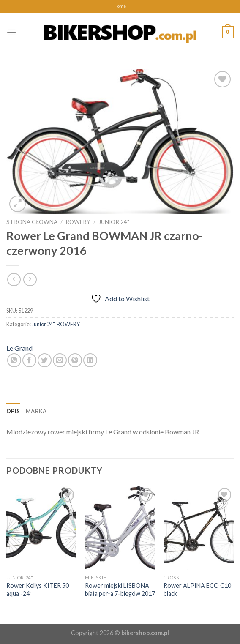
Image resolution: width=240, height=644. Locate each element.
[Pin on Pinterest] (75, 360)
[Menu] (11, 32)
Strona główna (32, 222)
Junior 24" (114, 222)
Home (120, 6)
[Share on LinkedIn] (90, 360)
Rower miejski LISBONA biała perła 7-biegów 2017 (120, 589)
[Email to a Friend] (60, 360)
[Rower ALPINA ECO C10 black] (199, 528)
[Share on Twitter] (45, 360)
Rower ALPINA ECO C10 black (197, 589)
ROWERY (78, 222)
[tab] (13, 411)
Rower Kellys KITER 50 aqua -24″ (38, 589)
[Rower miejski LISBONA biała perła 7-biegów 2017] (120, 528)
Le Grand (19, 348)
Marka (36, 411)
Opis (13, 411)
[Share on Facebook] (29, 360)
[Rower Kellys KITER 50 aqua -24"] (41, 528)
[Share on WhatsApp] (14, 360)
